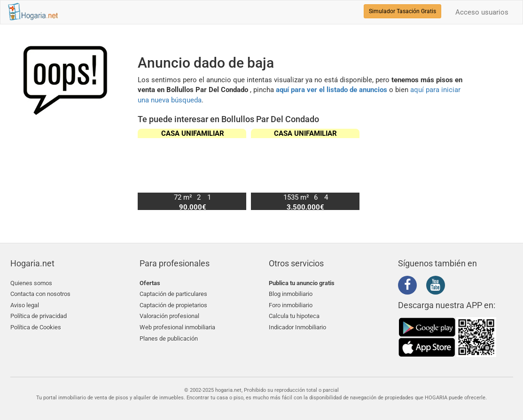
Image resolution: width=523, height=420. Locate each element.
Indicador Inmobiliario (297, 327)
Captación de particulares (173, 294)
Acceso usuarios (482, 12)
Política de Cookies (36, 327)
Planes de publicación (169, 338)
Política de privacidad (39, 316)
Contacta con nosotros (40, 294)
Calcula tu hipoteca (294, 316)
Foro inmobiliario (291, 305)
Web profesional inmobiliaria (177, 327)
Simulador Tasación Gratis (402, 11)
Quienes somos (31, 283)
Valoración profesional (169, 316)
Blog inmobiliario (291, 294)
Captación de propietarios (173, 305)
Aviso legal (25, 305)
